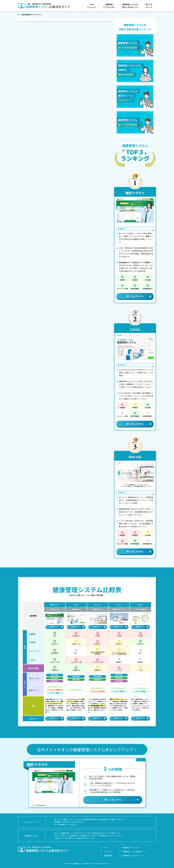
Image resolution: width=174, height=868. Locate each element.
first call (135, 457)
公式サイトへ (56, 627)
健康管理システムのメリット (133, 856)
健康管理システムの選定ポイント (135, 852)
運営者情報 (108, 856)
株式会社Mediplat (98, 609)
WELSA (140, 605)
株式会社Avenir (55, 609)
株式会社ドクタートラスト (119, 609)
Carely (135, 329)
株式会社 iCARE (76, 609)
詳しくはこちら (113, 799)
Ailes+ (119, 605)
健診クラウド (135, 193)
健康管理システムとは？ (132, 847)
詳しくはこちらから (139, 296)
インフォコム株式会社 (140, 609)
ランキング (108, 852)
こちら (74, 824)
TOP (106, 847)
